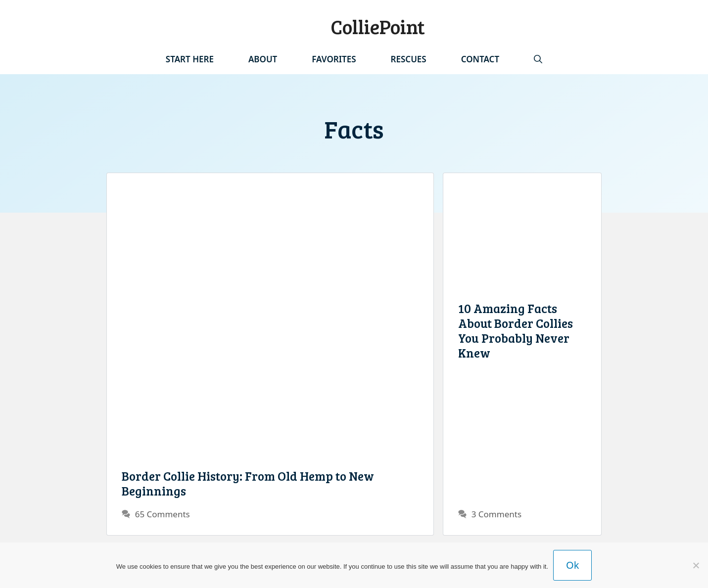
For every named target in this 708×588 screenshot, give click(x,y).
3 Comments (496, 514)
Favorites (334, 59)
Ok (572, 565)
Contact (480, 59)
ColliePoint (378, 26)
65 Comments (163, 514)
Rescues (409, 59)
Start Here (190, 59)
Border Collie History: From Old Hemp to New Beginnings (248, 483)
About (263, 59)
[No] (696, 565)
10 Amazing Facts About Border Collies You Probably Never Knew (516, 330)
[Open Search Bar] (538, 59)
